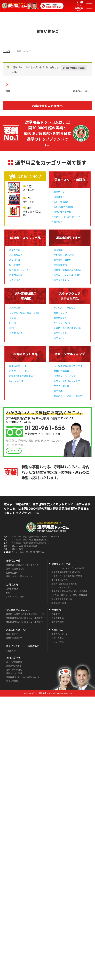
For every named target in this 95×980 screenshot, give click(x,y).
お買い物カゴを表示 (74, 68)
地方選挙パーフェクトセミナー (69, 396)
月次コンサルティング (65, 376)
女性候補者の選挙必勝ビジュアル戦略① (24, 618)
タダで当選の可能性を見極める (66, 572)
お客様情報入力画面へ (47, 106)
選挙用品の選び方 (14, 638)
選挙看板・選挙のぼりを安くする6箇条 (69, 591)
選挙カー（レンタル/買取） (67, 275)
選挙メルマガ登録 (14, 673)
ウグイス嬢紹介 (61, 386)
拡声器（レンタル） (19, 270)
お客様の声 (11, 651)
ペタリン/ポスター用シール (67, 217)
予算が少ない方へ (60, 580)
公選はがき (59, 197)
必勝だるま (15, 308)
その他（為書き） (18, 333)
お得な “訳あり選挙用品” (22, 376)
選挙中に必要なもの (15, 569)
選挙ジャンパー (81, 91)
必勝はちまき (16, 255)
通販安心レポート (60, 634)
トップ (7, 51)
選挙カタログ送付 (14, 669)
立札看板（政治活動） (65, 255)
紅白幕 (13, 323)
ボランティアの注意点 (62, 587)
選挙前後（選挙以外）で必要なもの (22, 565)
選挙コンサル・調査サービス (19, 576)
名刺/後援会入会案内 (64, 207)
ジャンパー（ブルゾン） (66, 308)
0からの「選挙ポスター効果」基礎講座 (69, 595)
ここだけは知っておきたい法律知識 (68, 568)
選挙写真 (58, 391)
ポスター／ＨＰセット (20, 371)
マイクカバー (16, 280)
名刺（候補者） (61, 202)
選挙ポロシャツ (61, 318)
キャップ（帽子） (62, 323)
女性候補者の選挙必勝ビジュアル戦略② (24, 622)
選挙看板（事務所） (64, 260)
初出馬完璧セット (18, 366)
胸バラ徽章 (15, 265)
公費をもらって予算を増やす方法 (67, 576)
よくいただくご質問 (15, 596)
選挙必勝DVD (12, 634)
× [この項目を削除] (7, 84)
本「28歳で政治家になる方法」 (69, 366)
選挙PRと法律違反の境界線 (64, 584)
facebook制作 (16, 381)
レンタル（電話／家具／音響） (25, 313)
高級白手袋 (15, 260)
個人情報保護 (58, 622)
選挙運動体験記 (59, 603)
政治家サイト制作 (62, 212)
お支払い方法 (12, 589)
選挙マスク (59, 338)
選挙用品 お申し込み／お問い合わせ (23, 677)
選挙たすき (15, 250)
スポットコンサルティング (67, 381)
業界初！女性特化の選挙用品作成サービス (25, 614)
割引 (8, 593)
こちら (12, 451)
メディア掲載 (57, 642)
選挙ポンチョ (60, 333)
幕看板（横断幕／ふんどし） (68, 270)
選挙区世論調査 (61, 371)
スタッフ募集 (12, 681)
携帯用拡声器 (16, 275)
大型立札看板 (60, 265)
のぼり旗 (58, 250)
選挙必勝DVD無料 (14, 666)
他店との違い (58, 638)
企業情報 (56, 614)
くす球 (13, 318)
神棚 (11, 328)
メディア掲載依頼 (14, 662)
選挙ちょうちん (61, 280)
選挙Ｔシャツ (60, 313)
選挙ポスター (60, 192)
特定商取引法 (58, 618)
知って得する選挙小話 (62, 599)
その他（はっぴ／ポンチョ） (68, 328)
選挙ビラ (58, 222)
